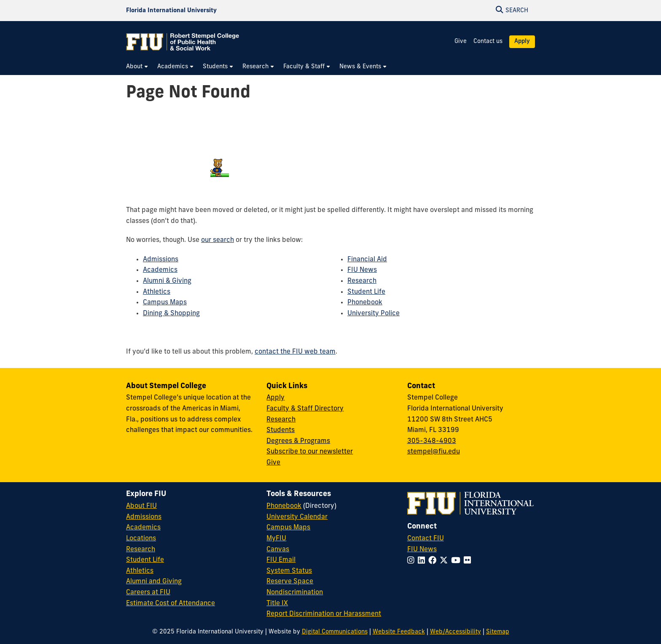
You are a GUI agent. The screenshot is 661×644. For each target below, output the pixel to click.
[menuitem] (137, 67)
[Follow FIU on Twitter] (445, 561)
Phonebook (365, 303)
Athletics (157, 292)
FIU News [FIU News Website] (422, 550)
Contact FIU (426, 539)
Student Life (366, 292)
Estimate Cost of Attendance (171, 604)
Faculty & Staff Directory (305, 409)
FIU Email (281, 560)
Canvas (278, 550)
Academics (160, 270)
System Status (289, 571)
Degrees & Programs (298, 441)
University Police (373, 314)
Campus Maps (165, 303)
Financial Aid (367, 260)
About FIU (141, 506)
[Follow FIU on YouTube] (457, 561)
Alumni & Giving (167, 281)
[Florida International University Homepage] (171, 11)
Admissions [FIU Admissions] (144, 517)
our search (218, 240)
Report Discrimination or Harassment (324, 614)
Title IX (277, 604)
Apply (522, 42)
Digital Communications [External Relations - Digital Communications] (335, 632)
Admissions (161, 260)
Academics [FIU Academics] (143, 528)
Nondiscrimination (295, 593)
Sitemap (498, 632)
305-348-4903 (432, 441)
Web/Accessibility (455, 632)
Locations (141, 539)
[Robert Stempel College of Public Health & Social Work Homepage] (183, 42)
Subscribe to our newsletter (310, 452)
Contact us (488, 42)
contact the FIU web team (295, 352)
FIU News (362, 270)
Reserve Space (290, 582)
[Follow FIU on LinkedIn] (423, 561)
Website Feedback (399, 632)
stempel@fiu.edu (434, 452)
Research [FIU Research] (141, 550)
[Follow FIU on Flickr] (469, 561)
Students (281, 430)
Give (461, 42)
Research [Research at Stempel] (281, 420)
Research (362, 281)
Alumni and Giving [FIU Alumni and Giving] (154, 582)
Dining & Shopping (171, 314)
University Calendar (297, 517)
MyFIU (276, 539)
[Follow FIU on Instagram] (412, 561)
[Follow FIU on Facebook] (434, 561)
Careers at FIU (148, 593)
